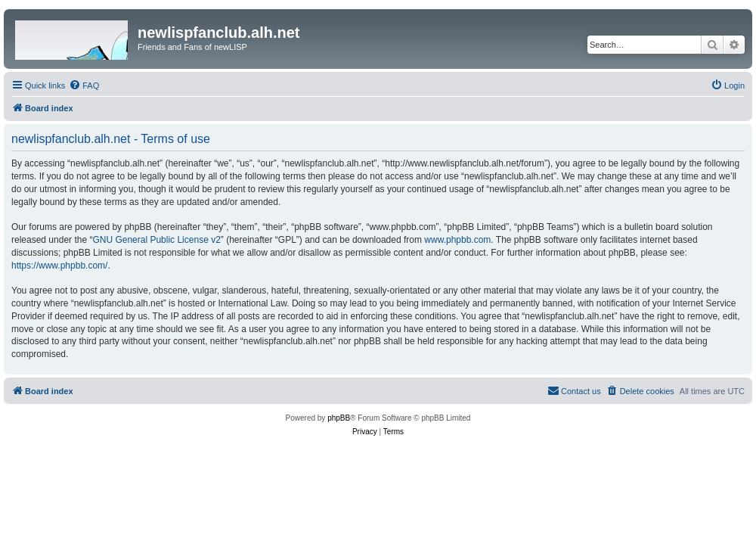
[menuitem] (84, 85)
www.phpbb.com (457, 240)
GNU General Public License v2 (156, 240)
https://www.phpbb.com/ (59, 266)
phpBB (339, 418)
